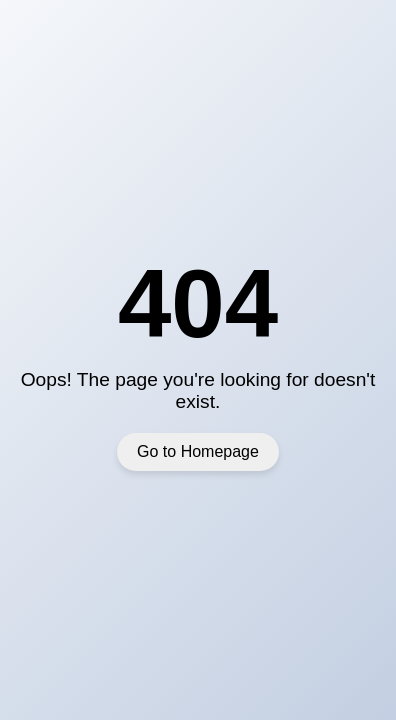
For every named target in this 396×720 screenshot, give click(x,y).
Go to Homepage (198, 451)
